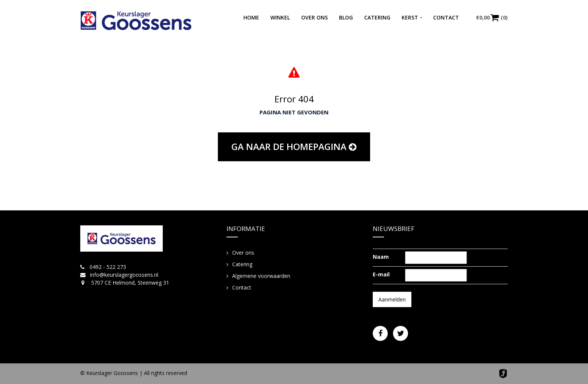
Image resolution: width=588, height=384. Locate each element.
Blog (346, 17)
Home (251, 17)
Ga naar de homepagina (294, 146)
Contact (446, 17)
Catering (377, 17)
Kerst (410, 17)
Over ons (314, 17)
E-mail (381, 274)
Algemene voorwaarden (261, 276)
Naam (381, 257)
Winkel (280, 17)
